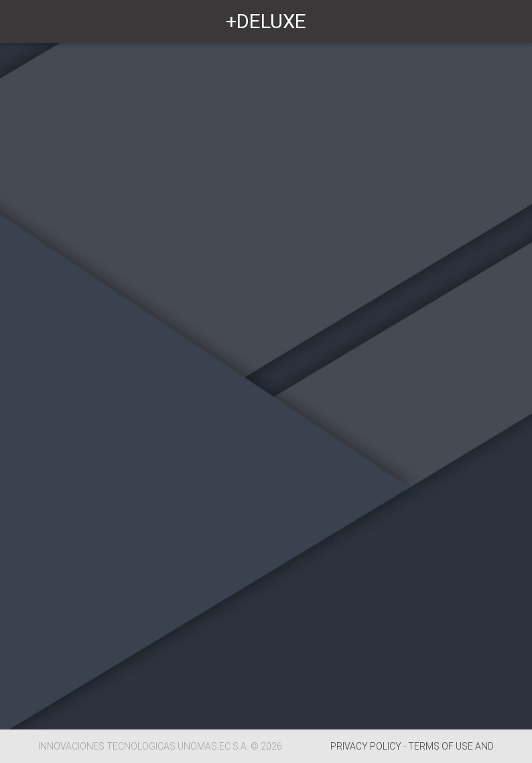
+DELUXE (266, 21)
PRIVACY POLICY (366, 746)
